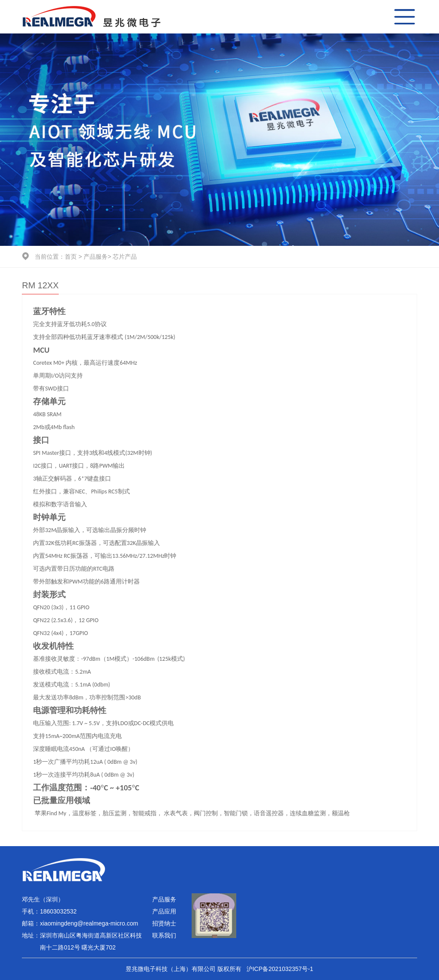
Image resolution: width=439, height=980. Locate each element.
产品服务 (96, 257)
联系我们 (164, 935)
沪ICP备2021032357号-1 (280, 969)
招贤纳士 (164, 923)
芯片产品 (125, 257)
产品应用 (164, 911)
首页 (71, 257)
